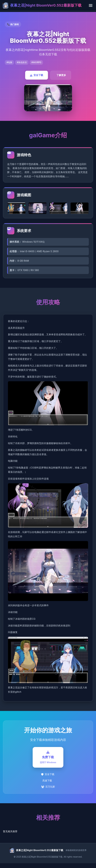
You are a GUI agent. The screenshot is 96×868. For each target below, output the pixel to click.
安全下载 (37, 75)
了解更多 (61, 75)
